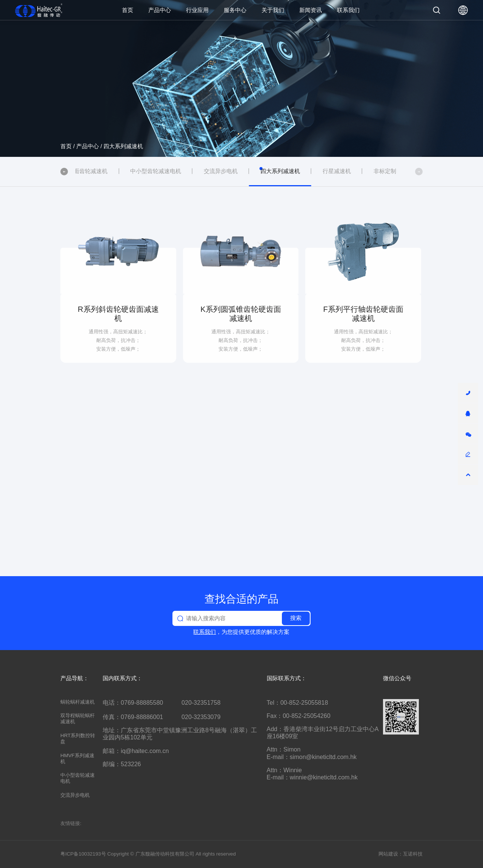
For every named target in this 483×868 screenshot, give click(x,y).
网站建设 (388, 854)
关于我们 (273, 10)
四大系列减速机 (123, 146)
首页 (128, 10)
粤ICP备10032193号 (83, 854)
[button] (64, 172)
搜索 (296, 618)
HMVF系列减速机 (77, 758)
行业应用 (197, 10)
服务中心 (235, 10)
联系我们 (348, 10)
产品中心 (160, 10)
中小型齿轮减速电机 (78, 778)
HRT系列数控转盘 (78, 738)
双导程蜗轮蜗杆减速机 (78, 718)
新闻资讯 (311, 10)
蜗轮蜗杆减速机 (78, 702)
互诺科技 (413, 854)
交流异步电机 (75, 795)
